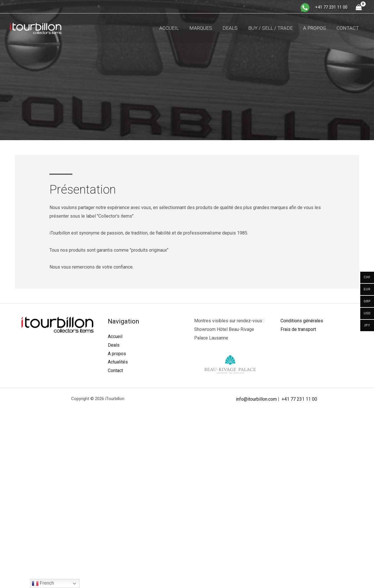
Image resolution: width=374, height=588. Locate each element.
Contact (348, 28)
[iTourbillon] (36, 28)
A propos (316, 28)
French (43, 583)
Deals (233, 28)
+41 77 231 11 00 (299, 399)
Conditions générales (302, 321)
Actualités (118, 362)
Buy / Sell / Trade (272, 28)
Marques (204, 28)
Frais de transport (298, 329)
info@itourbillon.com (256, 399)
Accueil (173, 28)
